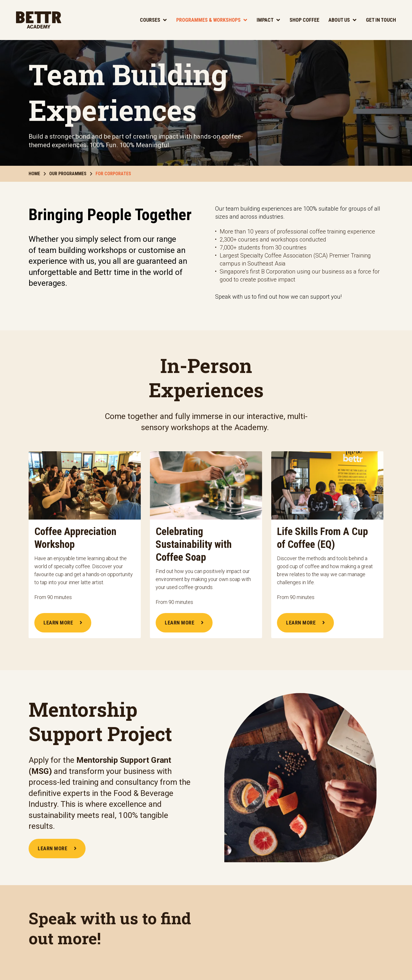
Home (37, 174)
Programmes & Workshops (208, 20)
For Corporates (113, 174)
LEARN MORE (63, 623)
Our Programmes (71, 174)
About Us (339, 20)
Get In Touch (381, 20)
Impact (265, 20)
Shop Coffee (304, 20)
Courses (150, 20)
